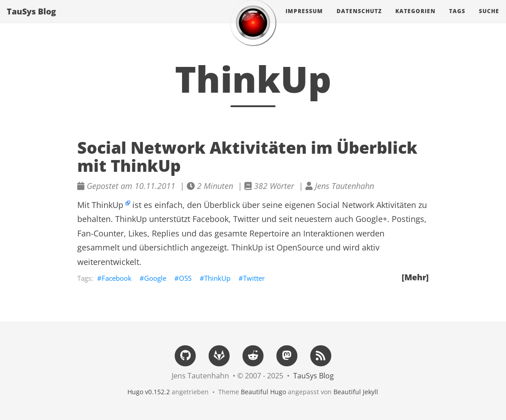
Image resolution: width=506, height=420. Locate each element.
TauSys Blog (31, 20)
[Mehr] (415, 277)
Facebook (117, 278)
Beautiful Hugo (263, 392)
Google (155, 278)
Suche (489, 20)
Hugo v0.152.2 (149, 392)
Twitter (254, 278)
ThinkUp (108, 205)
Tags (457, 20)
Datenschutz (359, 20)
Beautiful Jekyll (356, 392)
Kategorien (415, 20)
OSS (185, 278)
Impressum (304, 20)
